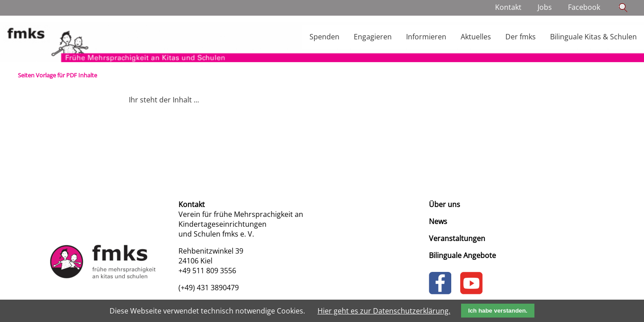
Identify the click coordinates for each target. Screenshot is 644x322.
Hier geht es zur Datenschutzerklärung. (384, 311)
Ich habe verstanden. (498, 311)
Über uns (445, 204)
